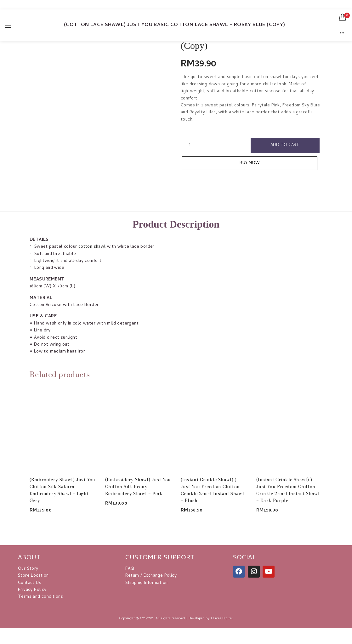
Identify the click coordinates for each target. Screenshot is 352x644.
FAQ (130, 569)
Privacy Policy (32, 590)
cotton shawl (92, 247)
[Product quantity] (190, 145)
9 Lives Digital (222, 619)
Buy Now (253, 164)
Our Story (28, 569)
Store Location (33, 576)
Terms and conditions (40, 597)
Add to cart (285, 145)
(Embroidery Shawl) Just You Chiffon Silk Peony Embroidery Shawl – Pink (138, 487)
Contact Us (30, 583)
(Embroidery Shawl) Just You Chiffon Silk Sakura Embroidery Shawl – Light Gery (62, 490)
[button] (343, 17)
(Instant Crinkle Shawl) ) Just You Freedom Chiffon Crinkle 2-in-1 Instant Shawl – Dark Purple (288, 490)
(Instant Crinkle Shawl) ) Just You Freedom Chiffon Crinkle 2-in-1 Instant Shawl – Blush (212, 490)
